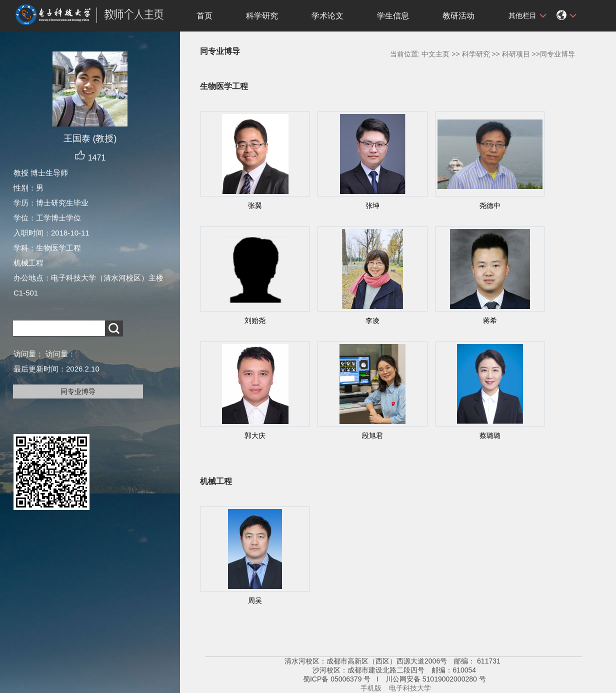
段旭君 (372, 435)
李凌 (372, 320)
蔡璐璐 (490, 435)
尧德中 (490, 205)
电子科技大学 (410, 688)
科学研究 (262, 16)
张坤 (372, 205)
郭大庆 (255, 435)
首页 (204, 16)
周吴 (255, 600)
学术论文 (327, 16)
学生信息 (393, 16)
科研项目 (516, 54)
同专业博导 (78, 391)
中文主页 (435, 54)
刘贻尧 (255, 320)
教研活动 (458, 16)
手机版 (371, 688)
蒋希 (490, 320)
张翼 (255, 205)
